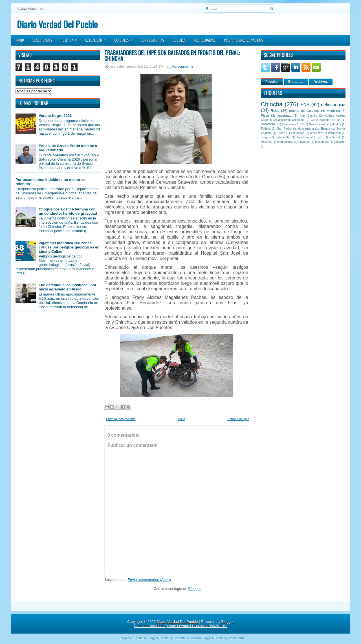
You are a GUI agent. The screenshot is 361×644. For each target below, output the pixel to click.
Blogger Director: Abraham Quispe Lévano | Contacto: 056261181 (184, 624)
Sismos (325, 129)
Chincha (272, 104)
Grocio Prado (318, 124)
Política (71, 38)
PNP (305, 105)
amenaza (316, 133)
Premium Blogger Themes (207, 638)
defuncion (334, 133)
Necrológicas (205, 40)
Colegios (313, 111)
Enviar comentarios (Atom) (149, 580)
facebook (303, 137)
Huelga (336, 124)
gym (320, 137)
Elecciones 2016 (293, 124)
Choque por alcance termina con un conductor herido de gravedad (68, 211)
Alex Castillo (309, 116)
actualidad (298, 133)
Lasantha (180, 638)
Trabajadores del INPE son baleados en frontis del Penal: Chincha (172, 55)
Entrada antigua (238, 419)
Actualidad (97, 38)
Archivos (321, 82)
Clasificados (42, 40)
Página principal (30, 9)
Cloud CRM (236, 638)
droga (265, 137)
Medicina (333, 111)
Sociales (179, 40)
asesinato (284, 115)
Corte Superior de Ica (326, 120)
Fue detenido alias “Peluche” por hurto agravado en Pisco (67, 287)
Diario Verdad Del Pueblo (57, 24)
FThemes (138, 638)
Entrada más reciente (121, 419)
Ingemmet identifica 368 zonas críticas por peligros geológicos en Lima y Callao (69, 247)
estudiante (283, 137)
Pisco (265, 115)
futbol (301, 120)
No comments (183, 66)
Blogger (195, 589)
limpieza (266, 142)
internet (335, 137)
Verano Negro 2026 (55, 116)
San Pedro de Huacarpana (295, 129)
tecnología (322, 142)
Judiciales (125, 38)
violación (340, 142)
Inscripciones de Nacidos (244, 40)
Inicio (20, 40)
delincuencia (333, 105)
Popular (272, 82)
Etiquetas (296, 82)
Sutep (281, 133)
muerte (294, 111)
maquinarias (285, 142)
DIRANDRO (269, 124)
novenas (304, 142)
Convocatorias (152, 40)
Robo (275, 111)
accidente (285, 120)
